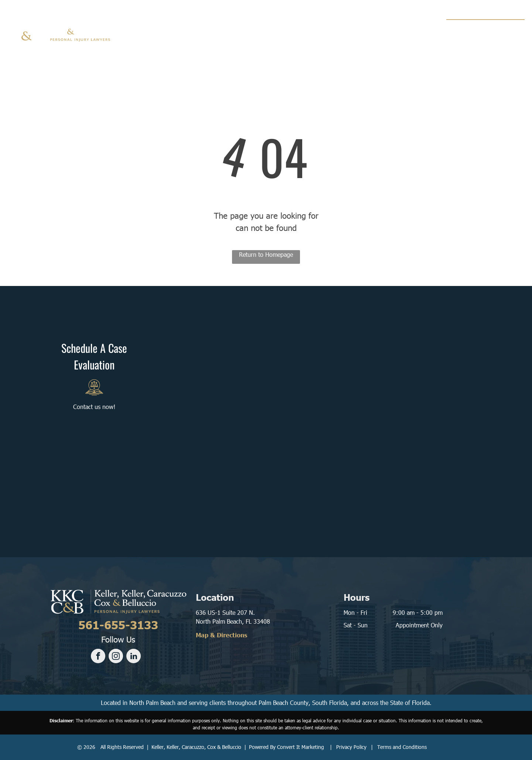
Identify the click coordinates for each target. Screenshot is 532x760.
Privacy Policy (351, 747)
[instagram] (116, 657)
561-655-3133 (493, 28)
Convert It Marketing (301, 747)
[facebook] (98, 657)
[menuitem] (181, 30)
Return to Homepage (266, 254)
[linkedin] (134, 657)
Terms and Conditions (402, 747)
